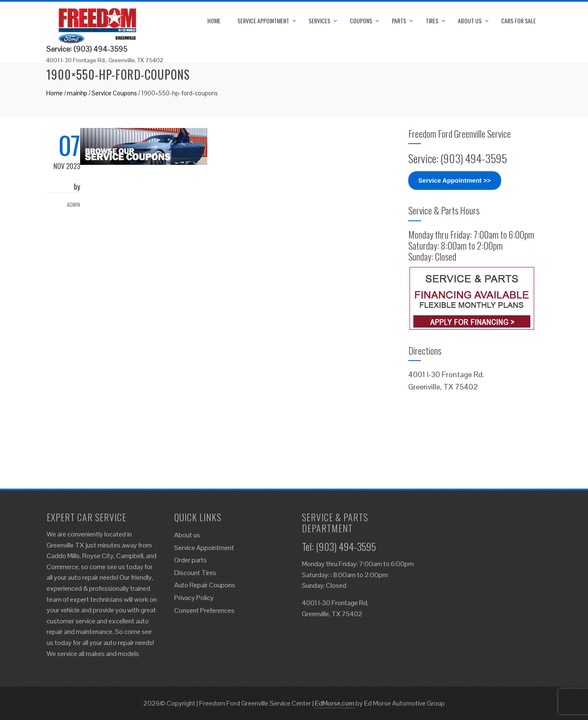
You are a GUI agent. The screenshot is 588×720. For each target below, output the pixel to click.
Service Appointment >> (455, 180)
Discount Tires (195, 573)
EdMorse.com (335, 703)
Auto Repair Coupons (205, 585)
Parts (399, 21)
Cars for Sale (518, 21)
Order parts (191, 560)
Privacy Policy (194, 598)
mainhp (77, 93)
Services (319, 21)
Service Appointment (263, 21)
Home (214, 21)
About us (470, 21)
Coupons (361, 21)
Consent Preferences (204, 610)
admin (74, 204)
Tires (432, 21)
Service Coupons (114, 93)
